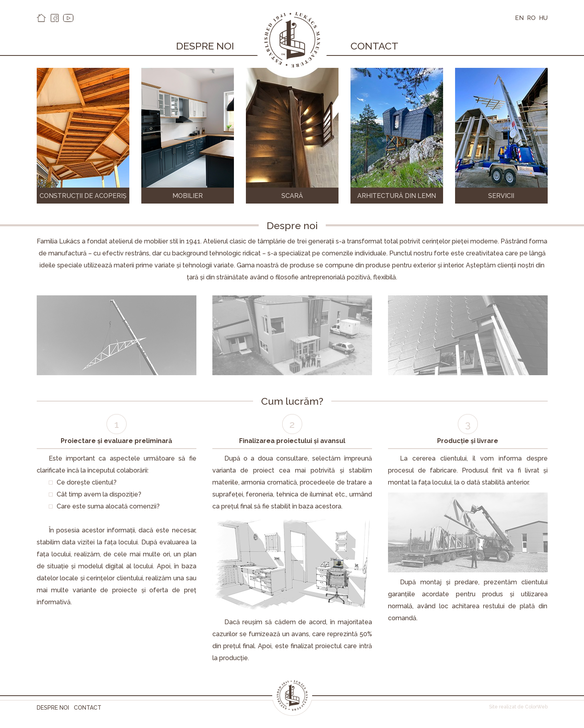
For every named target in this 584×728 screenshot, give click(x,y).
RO (531, 18)
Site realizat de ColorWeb (518, 707)
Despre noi (205, 46)
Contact (374, 46)
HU (543, 18)
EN (519, 18)
